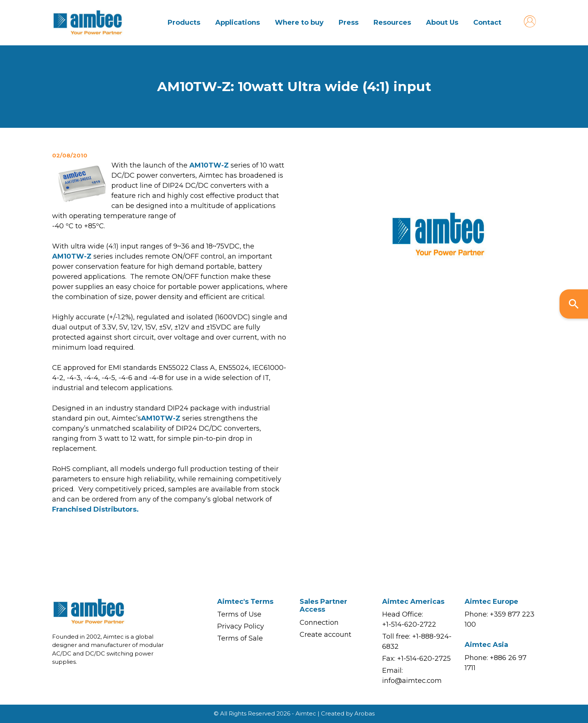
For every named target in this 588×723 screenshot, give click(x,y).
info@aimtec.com (412, 681)
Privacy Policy (241, 626)
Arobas (364, 713)
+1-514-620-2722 (409, 624)
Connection (319, 623)
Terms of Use (239, 614)
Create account (325, 635)
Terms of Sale (240, 638)
